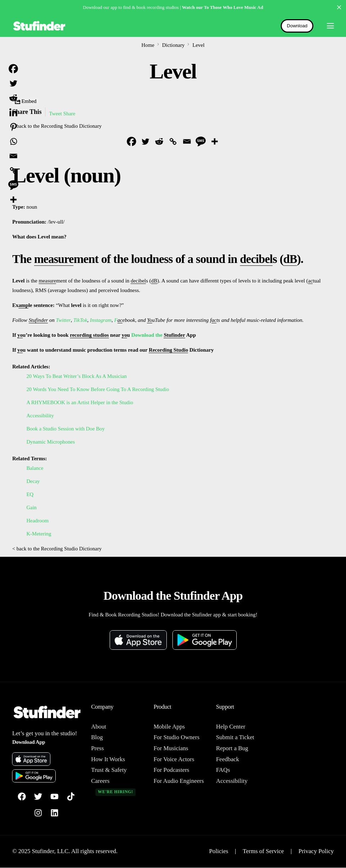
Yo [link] (150, 320)
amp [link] (23, 305)
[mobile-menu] (327, 26)
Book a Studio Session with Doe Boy (66, 429)
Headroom (37, 521)
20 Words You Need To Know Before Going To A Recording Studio (98, 389)
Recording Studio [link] (169, 350)
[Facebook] (131, 141)
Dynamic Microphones (51, 442)
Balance (35, 468)
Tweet (55, 114)
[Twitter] (145, 141)
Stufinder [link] (39, 320)
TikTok (80, 320)
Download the (149, 335)
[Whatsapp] (13, 141)
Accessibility (40, 416)
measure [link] (55, 259)
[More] (215, 141)
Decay (33, 481)
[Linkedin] (13, 112)
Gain (31, 507)
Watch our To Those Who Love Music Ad (223, 7)
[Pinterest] (13, 127)
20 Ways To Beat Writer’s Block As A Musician (77, 376)
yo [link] (20, 335)
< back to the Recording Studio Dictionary (57, 126)
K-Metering (39, 534)
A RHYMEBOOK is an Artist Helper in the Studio (80, 402)
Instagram (101, 320)
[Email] (187, 141)
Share (70, 114)
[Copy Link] (173, 141)
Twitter (63, 320)
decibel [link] (258, 259)
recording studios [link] (90, 335)
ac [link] (311, 281)
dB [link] (293, 259)
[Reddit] (159, 141)
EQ (30, 494)
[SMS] (201, 141)
